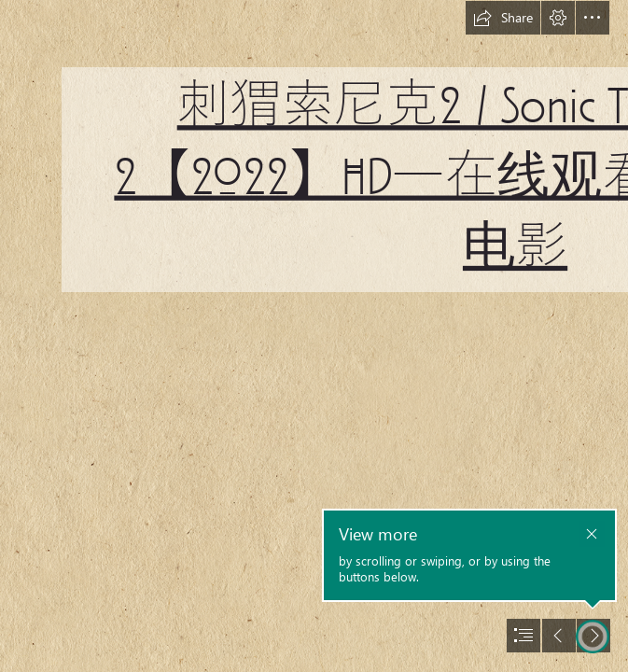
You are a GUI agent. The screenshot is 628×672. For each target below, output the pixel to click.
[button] (503, 18)
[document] (314, 336)
